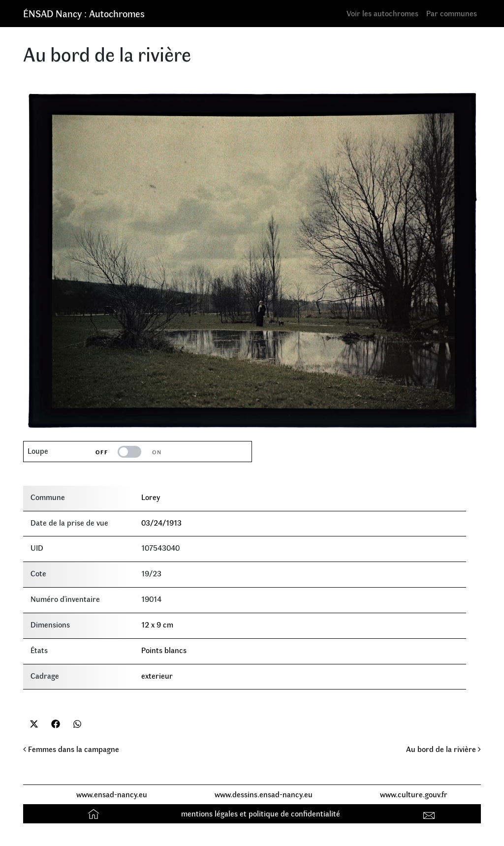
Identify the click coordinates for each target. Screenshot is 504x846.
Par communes (452, 13)
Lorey (151, 497)
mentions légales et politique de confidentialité (261, 813)
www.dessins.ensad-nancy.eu (264, 794)
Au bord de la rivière (443, 749)
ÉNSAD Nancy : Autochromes (84, 13)
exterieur (157, 675)
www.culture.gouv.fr (414, 794)
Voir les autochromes (382, 13)
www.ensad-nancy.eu (112, 794)
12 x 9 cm (157, 624)
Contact (430, 813)
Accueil (95, 813)
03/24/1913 (161, 522)
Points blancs (164, 650)
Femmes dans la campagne (71, 749)
